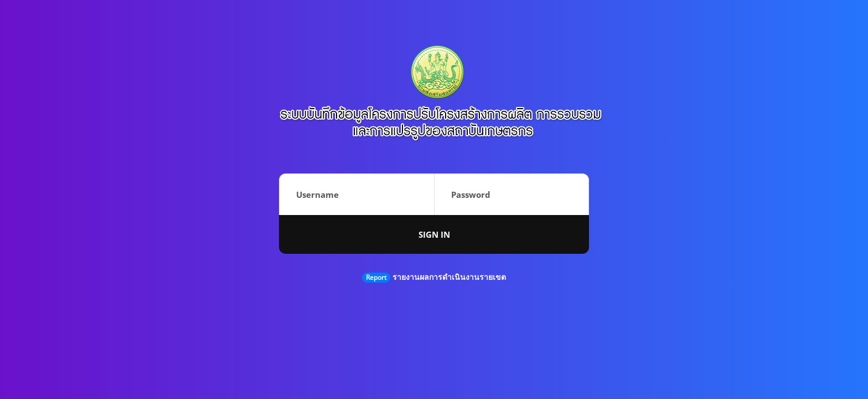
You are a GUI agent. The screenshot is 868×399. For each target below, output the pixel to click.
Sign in (434, 234)
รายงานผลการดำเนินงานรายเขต (449, 277)
